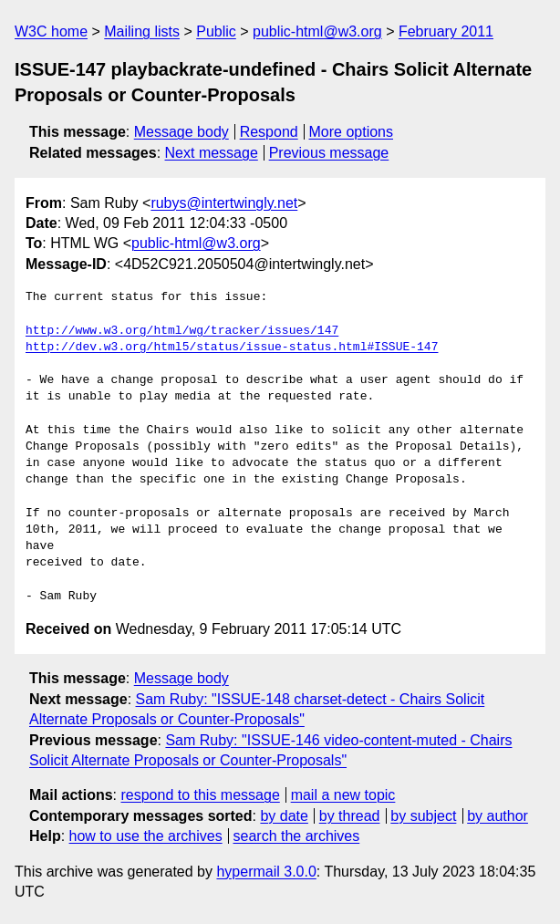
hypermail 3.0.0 (266, 872)
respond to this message (200, 795)
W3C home (51, 31)
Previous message (329, 153)
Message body (181, 132)
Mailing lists (142, 31)
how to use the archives (146, 836)
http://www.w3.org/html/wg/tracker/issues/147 (182, 331)
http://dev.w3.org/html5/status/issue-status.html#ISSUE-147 (232, 348)
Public (216, 31)
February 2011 (446, 31)
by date (284, 816)
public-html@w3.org (317, 31)
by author (498, 816)
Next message (212, 153)
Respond (269, 132)
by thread (350, 816)
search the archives (297, 836)
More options (352, 132)
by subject (423, 816)
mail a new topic (343, 795)
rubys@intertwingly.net (224, 203)
